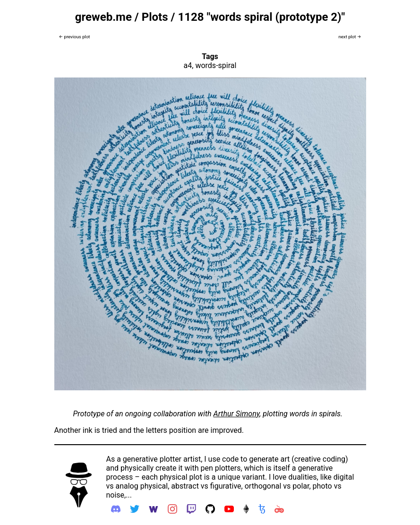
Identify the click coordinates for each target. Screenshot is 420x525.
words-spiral (216, 65)
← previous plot (75, 37)
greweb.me (103, 17)
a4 (188, 65)
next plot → (350, 37)
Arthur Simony (237, 414)
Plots (155, 17)
